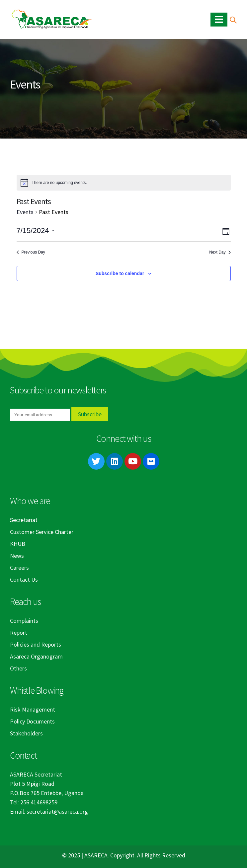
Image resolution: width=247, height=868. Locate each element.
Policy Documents (32, 721)
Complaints (24, 621)
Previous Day (31, 252)
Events (25, 212)
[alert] (124, 183)
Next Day (220, 252)
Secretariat (24, 520)
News (17, 556)
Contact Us (24, 579)
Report (19, 633)
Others (18, 668)
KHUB (18, 544)
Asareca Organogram (36, 656)
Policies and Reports (36, 644)
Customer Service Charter (42, 532)
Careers (19, 568)
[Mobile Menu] (219, 20)
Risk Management (33, 709)
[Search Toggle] (233, 20)
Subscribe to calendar (120, 273)
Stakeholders (26, 733)
